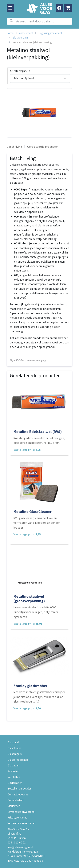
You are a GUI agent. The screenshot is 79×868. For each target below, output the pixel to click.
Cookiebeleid (16, 800)
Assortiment (26, 33)
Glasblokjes (14, 748)
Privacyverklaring (17, 818)
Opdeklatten (15, 783)
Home (10, 33)
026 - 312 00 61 (17, 843)
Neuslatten (14, 777)
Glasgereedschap (18, 760)
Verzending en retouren (21, 823)
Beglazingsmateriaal (50, 33)
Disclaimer (14, 806)
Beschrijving (14, 147)
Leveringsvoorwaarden (21, 812)
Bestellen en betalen (20, 789)
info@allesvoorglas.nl (20, 847)
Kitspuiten (13, 771)
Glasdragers (15, 754)
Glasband (13, 742)
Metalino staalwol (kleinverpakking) (32, 42)
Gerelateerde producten (43, 147)
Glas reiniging (20, 38)
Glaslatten (13, 765)
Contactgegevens (18, 794)
